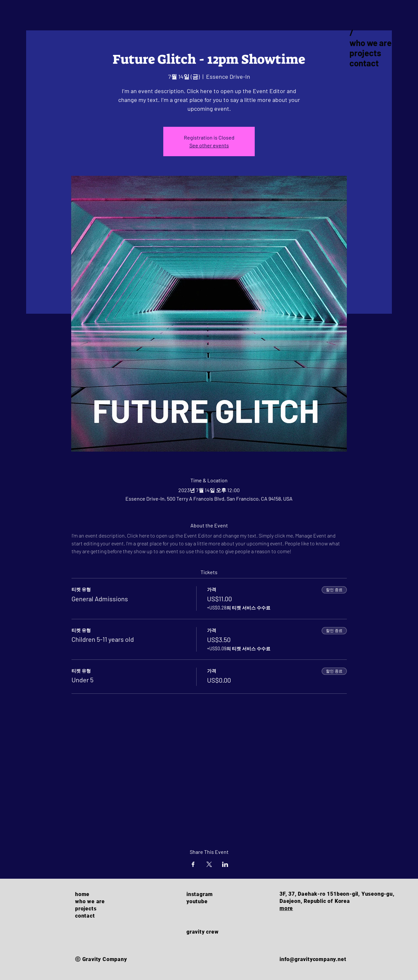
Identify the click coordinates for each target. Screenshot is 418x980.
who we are (370, 43)
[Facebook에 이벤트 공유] (193, 864)
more (286, 908)
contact (364, 63)
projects (365, 53)
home (82, 894)
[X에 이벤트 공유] (209, 864)
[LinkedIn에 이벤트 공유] (225, 864)
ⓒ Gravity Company (101, 959)
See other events (209, 145)
